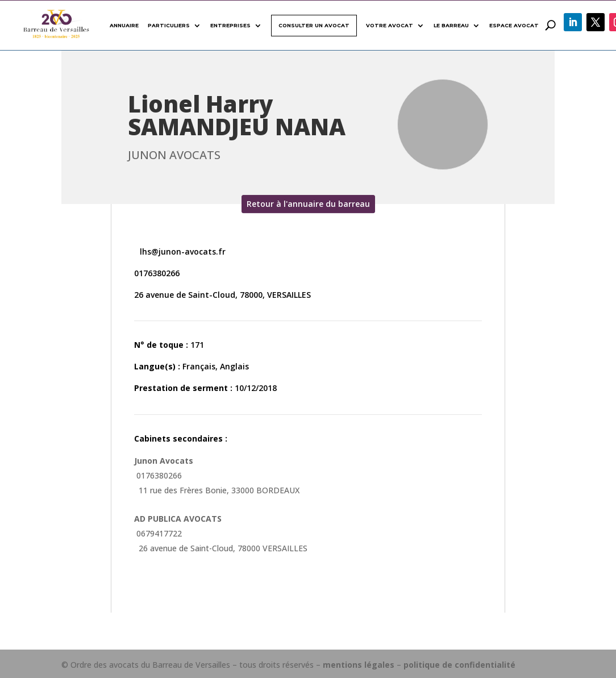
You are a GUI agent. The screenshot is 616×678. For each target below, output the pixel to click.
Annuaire (124, 25)
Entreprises (230, 25)
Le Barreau (451, 25)
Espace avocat (514, 25)
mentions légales (359, 665)
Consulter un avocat (314, 25)
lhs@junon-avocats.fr (182, 251)
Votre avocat (390, 25)
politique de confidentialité (459, 665)
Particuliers (169, 25)
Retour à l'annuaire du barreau (308, 204)
